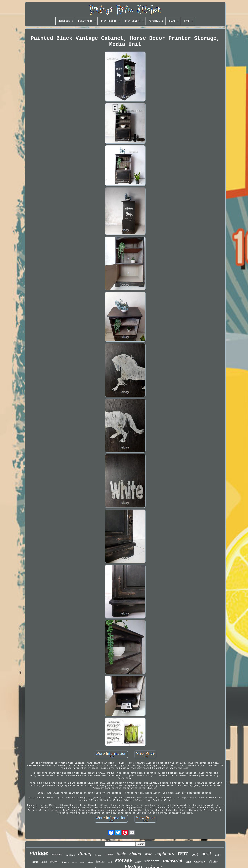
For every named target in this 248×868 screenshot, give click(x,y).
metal (109, 854)
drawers (65, 862)
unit (207, 854)
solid (195, 855)
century (200, 861)
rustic (218, 855)
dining (85, 853)
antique (70, 855)
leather (100, 862)
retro (183, 853)
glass (91, 862)
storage (123, 860)
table (121, 854)
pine (188, 862)
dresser (98, 855)
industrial (173, 861)
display (214, 861)
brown (54, 862)
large (44, 862)
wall (110, 862)
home (35, 862)
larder (82, 862)
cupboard (165, 854)
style (148, 854)
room (74, 862)
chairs (135, 854)
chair (138, 862)
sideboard (152, 861)
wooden (57, 854)
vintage (39, 853)
